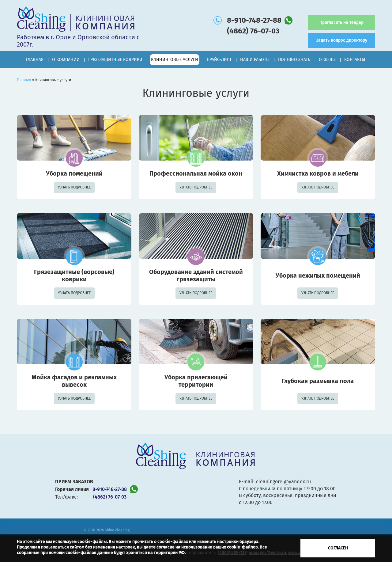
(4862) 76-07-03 (253, 31)
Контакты (355, 60)
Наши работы (255, 60)
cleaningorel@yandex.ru (283, 482)
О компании (66, 60)
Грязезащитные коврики (115, 60)
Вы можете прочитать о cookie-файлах (148, 542)
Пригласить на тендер (341, 23)
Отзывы (327, 60)
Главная (35, 60)
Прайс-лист (219, 60)
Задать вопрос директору (342, 40)
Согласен (338, 548)
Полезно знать (294, 60)
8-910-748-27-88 (254, 20)
